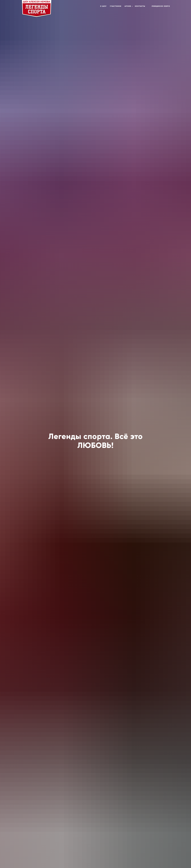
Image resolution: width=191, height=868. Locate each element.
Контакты (140, 6)
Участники (116, 6)
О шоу (103, 6)
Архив (128, 6)
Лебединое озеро (161, 6)
